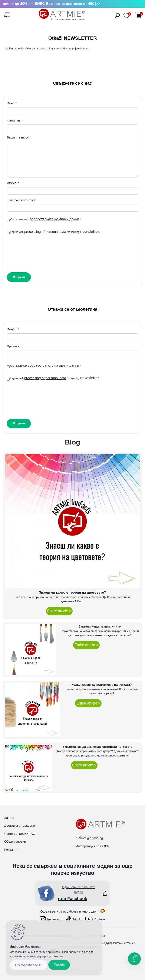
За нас (9, 818)
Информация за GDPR (93, 846)
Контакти (11, 849)
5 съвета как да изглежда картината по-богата (98, 747)
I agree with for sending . (55, 232)
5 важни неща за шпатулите (100, 626)
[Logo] (62, 15)
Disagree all (29, 965)
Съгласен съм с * (46, 219)
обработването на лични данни (55, 219)
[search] (117, 15)
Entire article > (59, 611)
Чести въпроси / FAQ (20, 834)
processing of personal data (45, 232)
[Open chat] (134, 959)
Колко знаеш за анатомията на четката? (102, 685)
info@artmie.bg (92, 838)
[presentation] (39, 252)
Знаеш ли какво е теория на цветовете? (72, 592)
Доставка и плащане (20, 826)
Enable (59, 965)
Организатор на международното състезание (108, 943)
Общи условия (15, 841)
